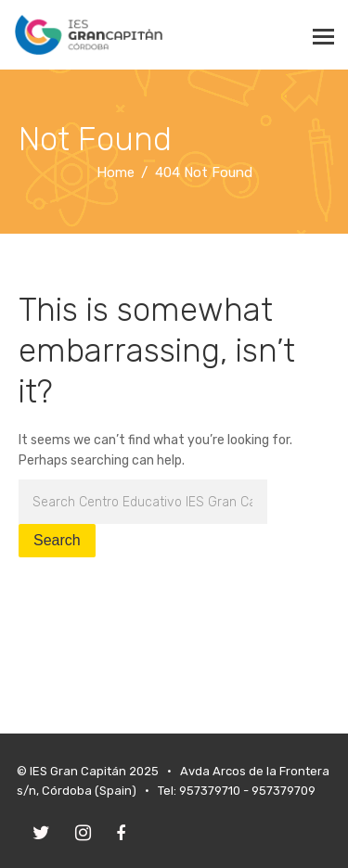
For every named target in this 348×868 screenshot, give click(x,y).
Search (57, 540)
